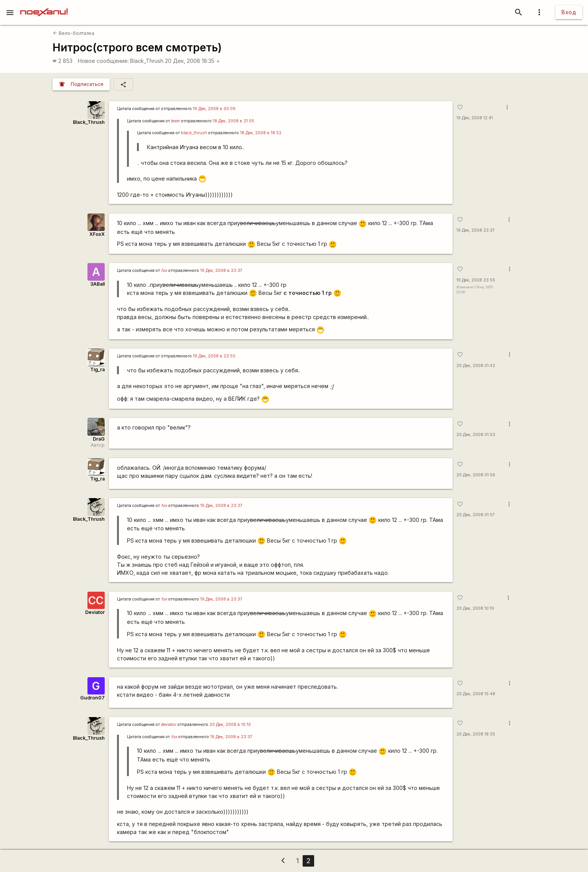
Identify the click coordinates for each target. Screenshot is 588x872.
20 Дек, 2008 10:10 (475, 608)
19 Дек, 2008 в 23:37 (221, 271)
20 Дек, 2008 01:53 (476, 435)
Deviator (95, 612)
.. (138, 163)
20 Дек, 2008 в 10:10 (230, 725)
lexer (175, 121)
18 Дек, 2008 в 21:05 (234, 121)
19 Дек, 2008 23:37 (476, 230)
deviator (169, 725)
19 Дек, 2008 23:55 (476, 280)
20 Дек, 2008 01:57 (476, 515)
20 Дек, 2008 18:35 (193, 61)
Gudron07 (92, 698)
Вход (569, 12)
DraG (99, 439)
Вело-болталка (73, 33)
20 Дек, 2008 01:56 (476, 475)
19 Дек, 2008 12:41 (475, 118)
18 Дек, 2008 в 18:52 (261, 133)
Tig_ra (97, 369)
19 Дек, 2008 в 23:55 (214, 356)
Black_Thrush (147, 61)
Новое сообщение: (103, 61)
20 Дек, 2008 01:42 (476, 366)
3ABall (97, 284)
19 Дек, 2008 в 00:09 (214, 109)
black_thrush (194, 133)
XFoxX (97, 234)
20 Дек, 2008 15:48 (476, 694)
